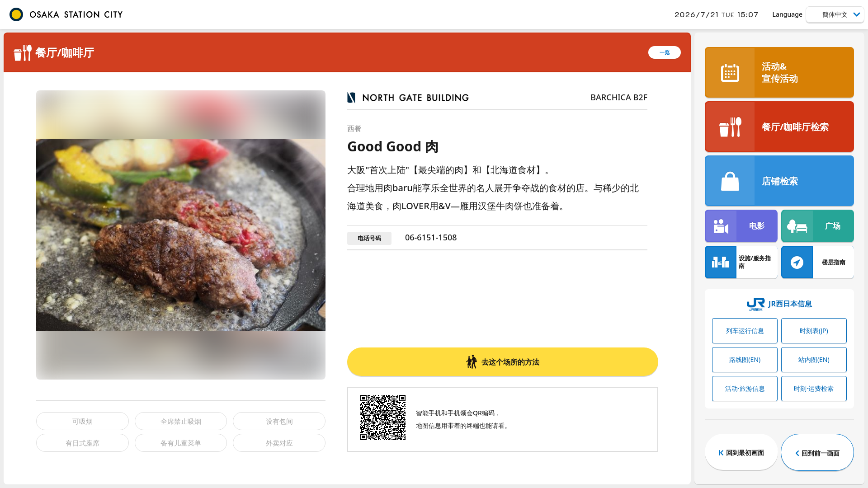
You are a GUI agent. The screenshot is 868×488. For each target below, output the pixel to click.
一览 (665, 52)
